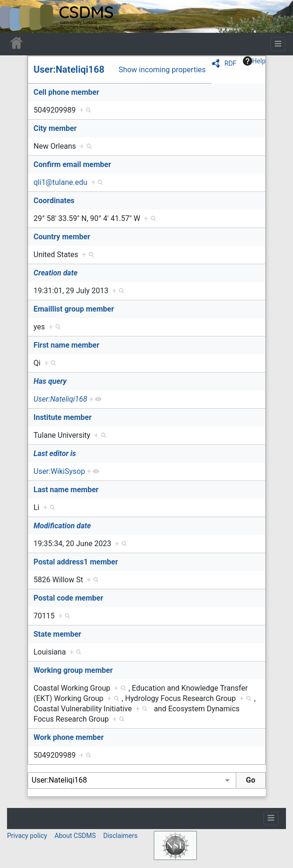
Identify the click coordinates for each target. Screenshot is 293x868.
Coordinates (54, 201)
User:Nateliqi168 (69, 69)
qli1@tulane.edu (61, 182)
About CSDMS (75, 836)
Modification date (62, 526)
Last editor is (55, 453)
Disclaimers (120, 836)
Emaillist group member (74, 309)
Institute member (63, 417)
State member (58, 634)
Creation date (56, 273)
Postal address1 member (76, 562)
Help (254, 61)
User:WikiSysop (60, 471)
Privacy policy (27, 836)
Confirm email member (72, 164)
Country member (62, 237)
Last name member (66, 490)
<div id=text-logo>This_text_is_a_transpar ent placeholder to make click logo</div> (15, 16)
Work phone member (69, 737)
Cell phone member (67, 92)
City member (55, 128)
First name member (67, 345)
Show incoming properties (162, 70)
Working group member (73, 670)
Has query (50, 381)
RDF (231, 63)
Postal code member (69, 598)
